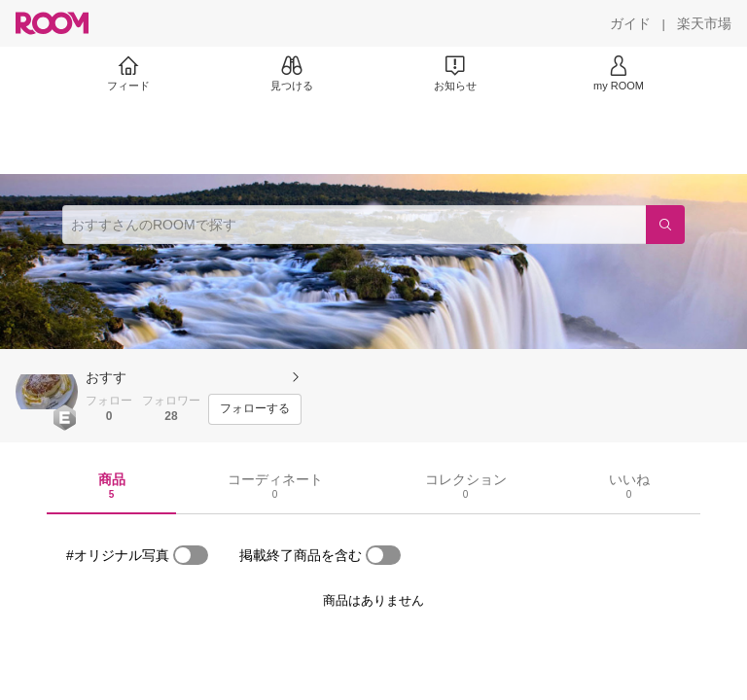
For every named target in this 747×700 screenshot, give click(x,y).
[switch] (191, 555)
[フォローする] (255, 409)
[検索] (665, 225)
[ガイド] (630, 23)
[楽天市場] (704, 23)
